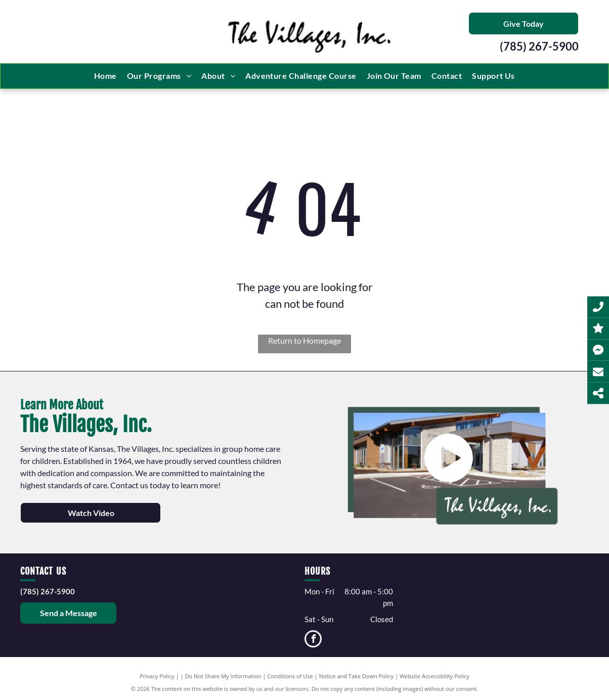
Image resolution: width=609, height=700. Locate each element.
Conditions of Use (290, 676)
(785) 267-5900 (539, 46)
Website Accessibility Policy (434, 676)
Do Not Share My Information (223, 676)
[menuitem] (105, 76)
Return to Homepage (304, 340)
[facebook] (313, 640)
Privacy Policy (157, 676)
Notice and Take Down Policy (357, 676)
